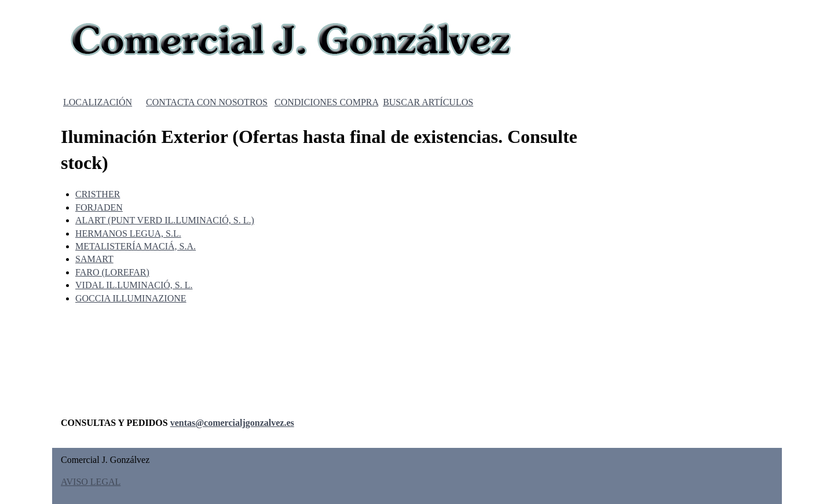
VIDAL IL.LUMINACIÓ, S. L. (134, 285)
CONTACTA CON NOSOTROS (207, 102)
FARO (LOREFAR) (112, 272)
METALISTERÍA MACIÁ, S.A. (136, 246)
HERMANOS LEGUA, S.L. (128, 233)
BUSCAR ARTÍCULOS (428, 102)
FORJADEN (99, 207)
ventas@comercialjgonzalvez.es (232, 423)
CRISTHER (98, 194)
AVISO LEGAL (91, 482)
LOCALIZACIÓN (98, 102)
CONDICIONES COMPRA (326, 102)
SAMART (94, 259)
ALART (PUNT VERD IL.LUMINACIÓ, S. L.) (165, 220)
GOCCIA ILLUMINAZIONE (131, 298)
